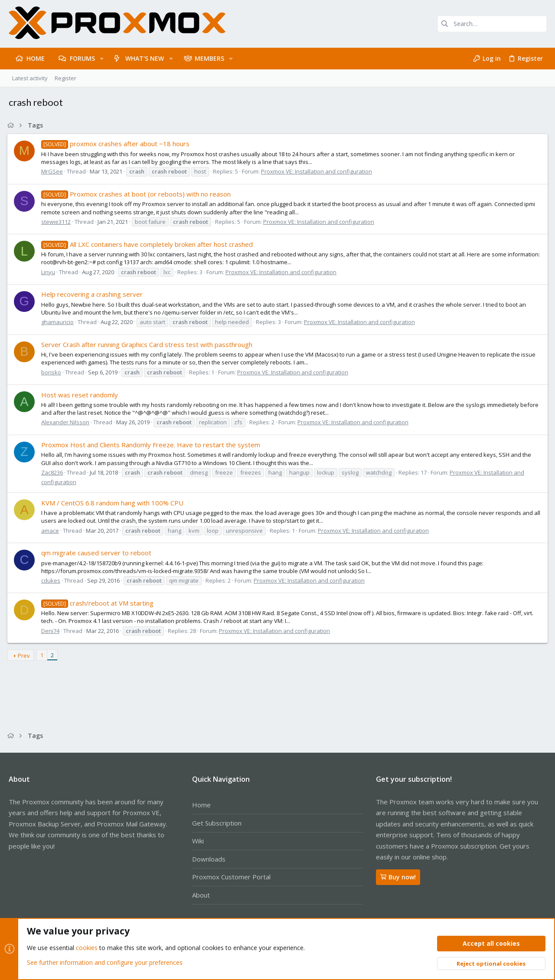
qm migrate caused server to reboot (98, 553)
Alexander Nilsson (67, 422)
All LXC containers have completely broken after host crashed (148, 244)
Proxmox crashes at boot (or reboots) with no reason (137, 194)
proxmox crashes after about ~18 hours (117, 144)
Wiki (198, 841)
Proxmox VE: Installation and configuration (318, 171)
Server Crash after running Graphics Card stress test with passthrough (148, 344)
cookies (87, 948)
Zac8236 (53, 472)
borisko (52, 372)
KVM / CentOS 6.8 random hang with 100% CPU (114, 503)
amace (51, 531)
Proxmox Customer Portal (231, 877)
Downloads (209, 859)
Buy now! (398, 877)
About (201, 895)
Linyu (49, 272)
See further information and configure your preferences (105, 962)
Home (201, 805)
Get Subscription (217, 823)
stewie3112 (57, 222)
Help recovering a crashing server (93, 294)
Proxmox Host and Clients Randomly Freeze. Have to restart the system (152, 445)
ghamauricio (59, 322)
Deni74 (52, 631)
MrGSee (53, 171)
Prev (25, 656)
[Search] (492, 24)
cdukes (52, 580)
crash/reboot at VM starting (99, 603)
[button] (102, 59)
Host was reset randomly (81, 395)
